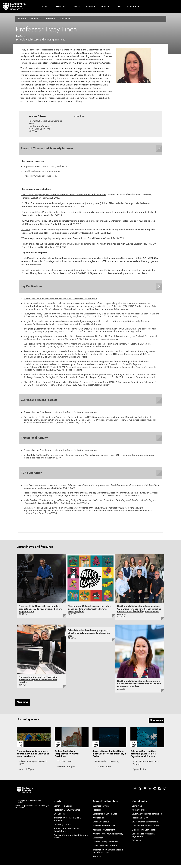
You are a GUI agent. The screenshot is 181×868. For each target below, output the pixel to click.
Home (21, 19)
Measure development (118, 274)
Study (57, 805)
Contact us (137, 809)
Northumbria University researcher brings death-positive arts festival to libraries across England (90, 612)
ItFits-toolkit (37, 262)
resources (124, 262)
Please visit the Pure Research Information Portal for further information (60, 300)
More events (156, 724)
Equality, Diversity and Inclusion (147, 817)
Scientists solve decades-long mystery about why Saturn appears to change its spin (89, 636)
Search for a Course (63, 809)
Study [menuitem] (45, 7)
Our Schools (59, 817)
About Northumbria (105, 805)
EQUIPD (26, 230)
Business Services (101, 809)
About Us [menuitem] (105, 7)
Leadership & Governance (105, 817)
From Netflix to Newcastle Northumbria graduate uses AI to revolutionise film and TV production (41, 612)
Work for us (98, 821)
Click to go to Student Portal (145, 829)
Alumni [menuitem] (118, 7)
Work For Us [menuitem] (133, 7)
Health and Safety (140, 821)
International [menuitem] (60, 7)
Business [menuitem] (76, 7)
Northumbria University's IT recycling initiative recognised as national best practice (38, 683)
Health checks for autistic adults (38, 245)
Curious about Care (31, 213)
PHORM (25, 204)
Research (97, 813)
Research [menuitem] (91, 7)
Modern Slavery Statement (105, 845)
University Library (62, 828)
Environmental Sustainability (145, 825)
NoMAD (25, 271)
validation (143, 274)
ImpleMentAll (28, 259)
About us (34, 19)
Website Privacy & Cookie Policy (108, 837)
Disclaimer (98, 841)
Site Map (97, 860)
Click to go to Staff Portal (144, 833)
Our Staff (48, 19)
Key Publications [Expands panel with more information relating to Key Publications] (32, 287)
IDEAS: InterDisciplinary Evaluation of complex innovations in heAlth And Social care (64, 195)
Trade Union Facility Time (105, 849)
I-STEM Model (107, 262)
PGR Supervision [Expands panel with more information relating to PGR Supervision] (32, 476)
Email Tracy (80, 116)
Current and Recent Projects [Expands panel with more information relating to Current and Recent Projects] (40, 402)
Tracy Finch (64, 19)
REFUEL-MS (27, 222)
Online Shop (137, 844)
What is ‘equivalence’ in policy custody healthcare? (47, 239)
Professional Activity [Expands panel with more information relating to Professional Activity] (35, 440)
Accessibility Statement (104, 833)
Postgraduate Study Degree (67, 813)
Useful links (139, 805)
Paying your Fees (139, 813)
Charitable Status (101, 825)
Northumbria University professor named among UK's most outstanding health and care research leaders (139, 687)
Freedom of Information (104, 829)
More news (22, 705)
